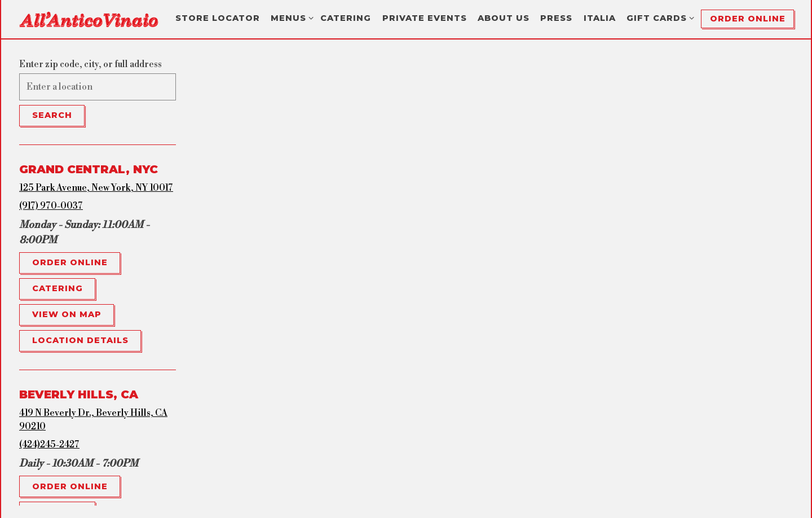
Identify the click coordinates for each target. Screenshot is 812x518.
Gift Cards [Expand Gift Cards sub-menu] (658, 17)
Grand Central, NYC (89, 169)
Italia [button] (600, 18)
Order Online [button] (748, 19)
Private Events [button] (425, 18)
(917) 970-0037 (51, 206)
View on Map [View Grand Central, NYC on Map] (67, 314)
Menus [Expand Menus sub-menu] (290, 17)
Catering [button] (346, 18)
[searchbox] (98, 87)
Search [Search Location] (52, 115)
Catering (58, 288)
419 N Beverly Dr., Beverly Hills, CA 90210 (93, 420)
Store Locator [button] (218, 18)
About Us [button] (504, 18)
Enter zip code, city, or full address (91, 64)
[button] (420, 311)
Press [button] (556, 18)
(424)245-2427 (49, 445)
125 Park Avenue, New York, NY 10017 (96, 188)
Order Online (70, 262)
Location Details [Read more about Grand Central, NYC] (80, 340)
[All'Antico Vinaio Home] (89, 18)
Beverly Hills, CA (79, 394)
